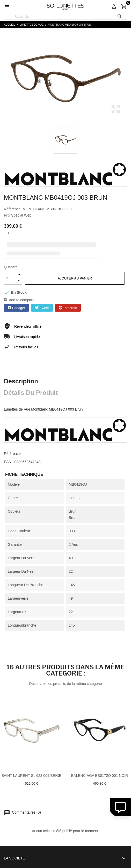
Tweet (44, 308)
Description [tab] (21, 381)
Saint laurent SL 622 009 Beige (32, 776)
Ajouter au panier (75, 278)
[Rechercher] (65, 17)
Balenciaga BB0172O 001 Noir (100, 776)
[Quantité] (10, 278)
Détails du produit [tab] (31, 393)
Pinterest (70, 308)
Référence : (13, 454)
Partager (19, 308)
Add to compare (22, 300)
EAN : (9, 462)
